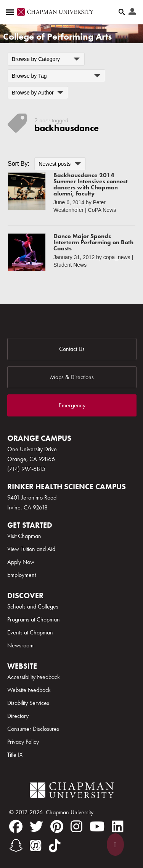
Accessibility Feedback (34, 677)
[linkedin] (118, 826)
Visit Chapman (24, 536)
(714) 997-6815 (26, 469)
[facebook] (16, 826)
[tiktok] (55, 846)
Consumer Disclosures (33, 729)
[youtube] (97, 826)
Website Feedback (29, 690)
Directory (18, 716)
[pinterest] (57, 826)
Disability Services (28, 703)
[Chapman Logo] (72, 792)
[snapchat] (16, 846)
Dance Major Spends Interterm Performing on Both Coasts (93, 242)
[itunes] (36, 846)
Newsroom (20, 645)
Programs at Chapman (34, 619)
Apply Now (21, 562)
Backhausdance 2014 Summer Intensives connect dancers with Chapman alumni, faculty (91, 184)
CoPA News (102, 210)
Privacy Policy (23, 742)
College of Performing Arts (57, 36)
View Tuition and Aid (31, 549)
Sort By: (18, 164)
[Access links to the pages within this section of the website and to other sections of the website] (11, 12)
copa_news (117, 257)
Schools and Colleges (33, 606)
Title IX (15, 755)
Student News (70, 265)
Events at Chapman (30, 632)
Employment (22, 575)
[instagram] (76, 826)
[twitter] (36, 826)
